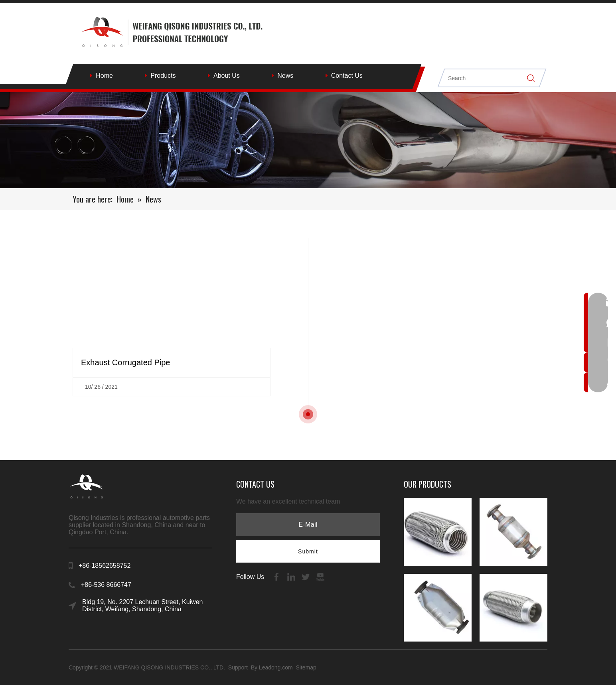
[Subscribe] (308, 551)
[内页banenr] (308, 140)
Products (163, 76)
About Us (227, 76)
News (285, 76)
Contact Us (347, 76)
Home (104, 76)
